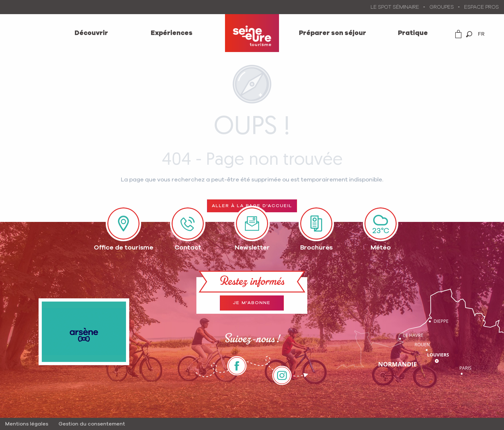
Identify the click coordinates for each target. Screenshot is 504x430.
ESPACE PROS (482, 7)
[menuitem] (91, 33)
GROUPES (442, 7)
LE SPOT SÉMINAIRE (395, 7)
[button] (469, 34)
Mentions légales (27, 424)
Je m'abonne (252, 303)
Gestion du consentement (92, 424)
